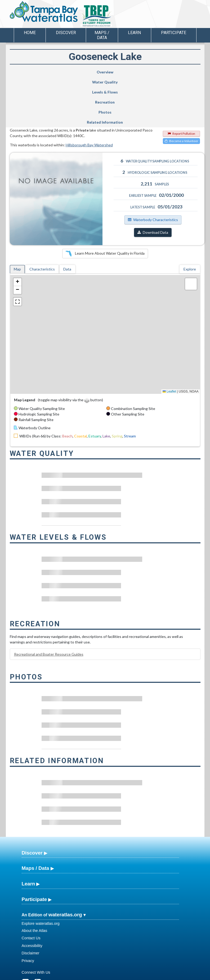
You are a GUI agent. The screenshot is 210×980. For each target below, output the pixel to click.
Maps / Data (35, 823)
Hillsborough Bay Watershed (89, 100)
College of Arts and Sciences (138, 975)
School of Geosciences (100, 975)
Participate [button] (174, 33)
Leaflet (169, 347)
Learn (28, 839)
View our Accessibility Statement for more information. (141, 962)
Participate (34, 854)
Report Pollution (181, 89)
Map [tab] (17, 224)
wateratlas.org (65, 870)
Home (30, 33)
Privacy (28, 916)
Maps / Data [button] (102, 35)
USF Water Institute (68, 975)
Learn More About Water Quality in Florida (105, 209)
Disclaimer (31, 908)
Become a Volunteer (181, 96)
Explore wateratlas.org (41, 879)
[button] (17, 237)
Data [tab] (67, 224)
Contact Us (31, 893)
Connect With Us (36, 927)
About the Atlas (35, 886)
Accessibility (32, 901)
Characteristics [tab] (42, 224)
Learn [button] (134, 33)
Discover (32, 808)
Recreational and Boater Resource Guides (49, 609)
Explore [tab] (190, 224)
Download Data (153, 187)
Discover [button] (66, 33)
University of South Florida (179, 975)
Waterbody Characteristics (153, 175)
